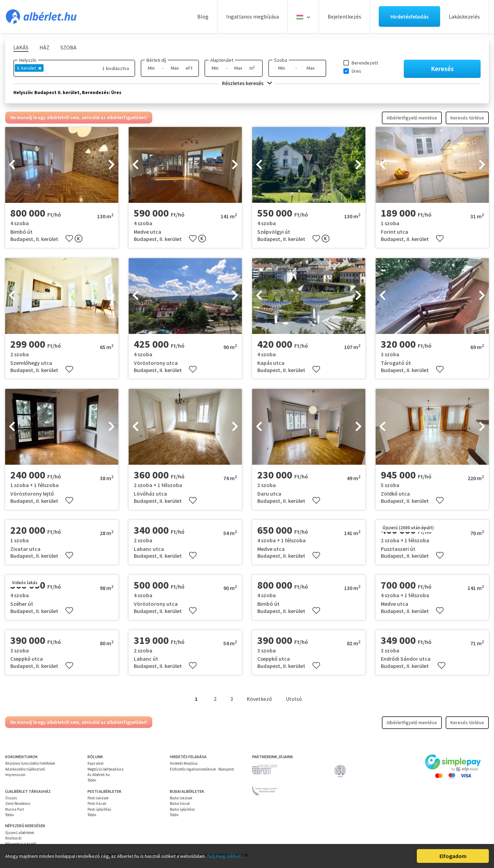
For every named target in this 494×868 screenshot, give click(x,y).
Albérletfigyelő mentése (412, 118)
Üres (356, 71)
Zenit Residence (18, 803)
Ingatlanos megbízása (252, 16)
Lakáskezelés (464, 16)
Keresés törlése (467, 118)
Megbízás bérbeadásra (105, 769)
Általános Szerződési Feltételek (30, 763)
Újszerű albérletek (20, 833)
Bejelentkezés (344, 16)
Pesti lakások (98, 798)
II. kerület (29, 68)
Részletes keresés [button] (247, 83)
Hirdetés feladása (184, 763)
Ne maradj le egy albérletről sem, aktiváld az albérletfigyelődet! (79, 117)
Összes (11, 798)
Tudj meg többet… (226, 856)
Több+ (92, 780)
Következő (259, 699)
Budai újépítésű (182, 809)
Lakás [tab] (21, 47)
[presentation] (12, 165)
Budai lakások (181, 798)
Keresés (442, 68)
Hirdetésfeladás (409, 16)
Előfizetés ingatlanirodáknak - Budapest (202, 769)
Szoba (281, 60)
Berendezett (365, 63)
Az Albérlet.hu (99, 775)
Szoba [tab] (68, 47)
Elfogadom (453, 856)
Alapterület (222, 60)
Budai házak (180, 803)
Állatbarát (13, 838)
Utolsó (294, 699)
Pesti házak (97, 803)
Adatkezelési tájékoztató (25, 769)
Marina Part (15, 809)
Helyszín (28, 60)
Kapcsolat (96, 763)
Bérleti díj (156, 60)
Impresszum (15, 775)
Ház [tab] (44, 47)
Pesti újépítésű (99, 809)
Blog (203, 16)
